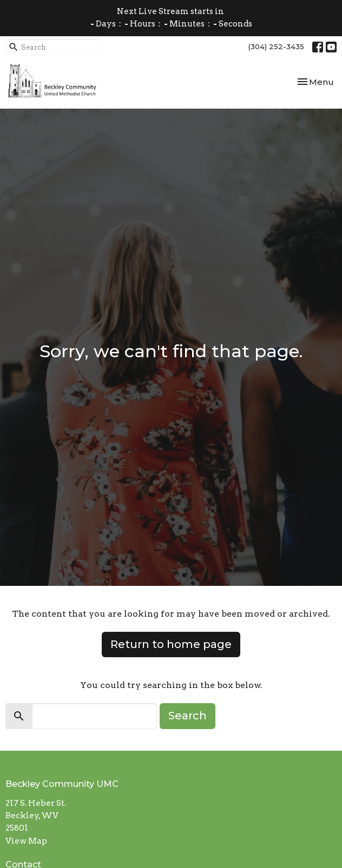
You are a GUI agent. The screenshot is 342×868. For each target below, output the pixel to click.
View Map (26, 841)
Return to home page (171, 644)
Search (188, 716)
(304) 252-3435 (276, 46)
